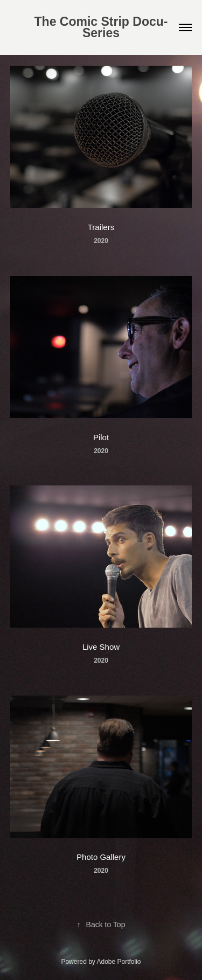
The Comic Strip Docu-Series (101, 27)
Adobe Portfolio (119, 962)
